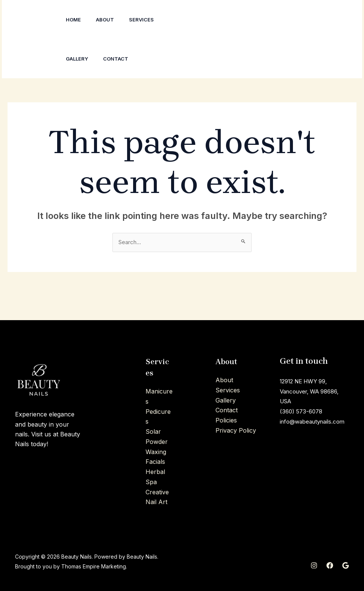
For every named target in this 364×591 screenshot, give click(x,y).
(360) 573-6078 (303, 412)
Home (75, 20)
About (109, 20)
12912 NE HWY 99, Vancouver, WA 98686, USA (313, 392)
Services (149, 20)
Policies (226, 420)
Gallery (78, 59)
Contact (120, 59)
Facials (155, 462)
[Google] (278, 50)
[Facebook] (278, 40)
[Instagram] (273, 30)
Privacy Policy (236, 430)
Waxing (156, 451)
